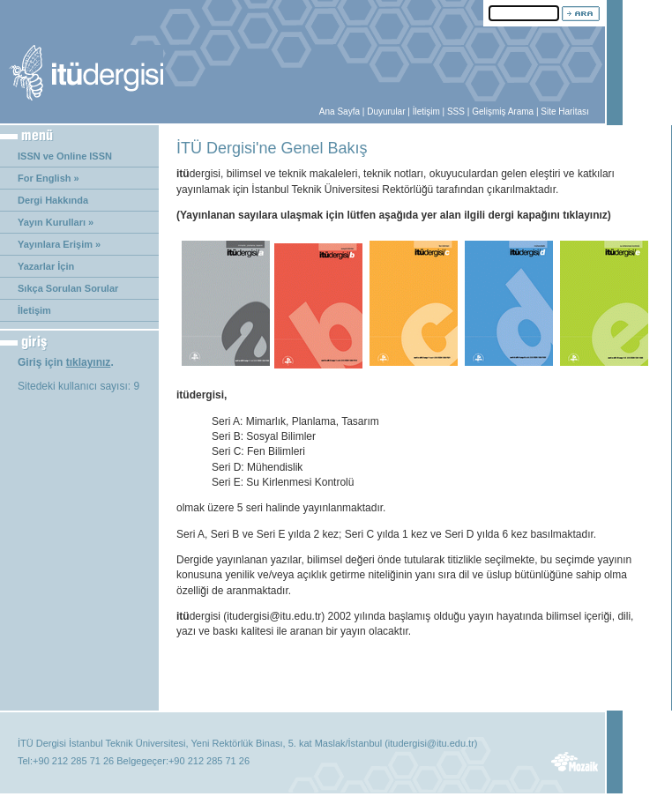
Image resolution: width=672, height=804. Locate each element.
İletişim (426, 112)
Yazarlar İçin (46, 266)
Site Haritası (564, 112)
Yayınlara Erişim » (59, 244)
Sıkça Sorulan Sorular (68, 288)
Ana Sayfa (340, 112)
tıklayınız (89, 362)
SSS (456, 112)
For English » (49, 178)
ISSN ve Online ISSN (65, 156)
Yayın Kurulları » (56, 222)
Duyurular (386, 112)
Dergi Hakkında (53, 200)
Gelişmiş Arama (503, 112)
